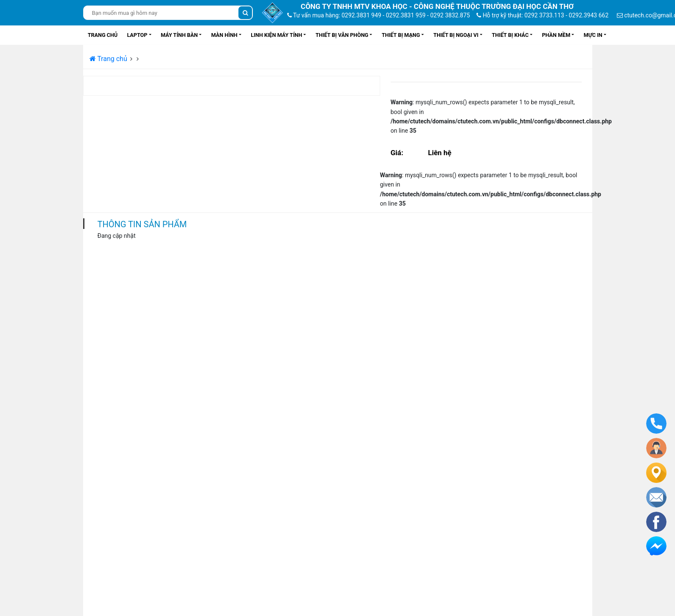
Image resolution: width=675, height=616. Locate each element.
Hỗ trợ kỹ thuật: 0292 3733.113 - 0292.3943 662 (542, 15)
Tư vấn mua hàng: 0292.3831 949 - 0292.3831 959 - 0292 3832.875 (379, 15)
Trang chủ (103, 35)
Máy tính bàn (179, 35)
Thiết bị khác (510, 35)
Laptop (137, 35)
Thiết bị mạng (401, 35)
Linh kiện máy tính (276, 35)
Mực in (593, 35)
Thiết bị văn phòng (342, 35)
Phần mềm (556, 35)
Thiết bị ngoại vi (456, 35)
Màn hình (224, 35)
